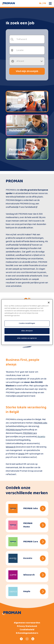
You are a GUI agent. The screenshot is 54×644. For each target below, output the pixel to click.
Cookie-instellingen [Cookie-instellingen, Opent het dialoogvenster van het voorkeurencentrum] (27, 323)
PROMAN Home (13, 430)
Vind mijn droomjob (27, 71)
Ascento (41, 437)
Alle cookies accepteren (27, 338)
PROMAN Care (30, 433)
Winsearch (11, 447)
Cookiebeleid (27, 630)
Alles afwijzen (27, 331)
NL (40, 3)
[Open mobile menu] (50, 3)
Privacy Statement (27, 626)
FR (45, 3)
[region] (27, 322)
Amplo (21, 454)
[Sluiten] (49, 302)
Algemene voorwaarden (27, 623)
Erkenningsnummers (27, 633)
